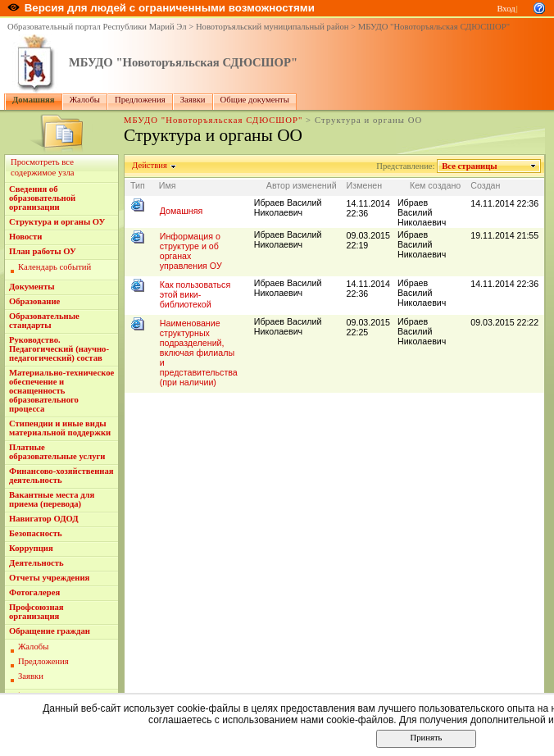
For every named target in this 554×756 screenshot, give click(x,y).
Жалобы (85, 100)
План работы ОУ (43, 251)
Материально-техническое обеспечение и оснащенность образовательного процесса (61, 391)
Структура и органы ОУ (57, 222)
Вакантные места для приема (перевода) (52, 499)
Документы (32, 287)
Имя (168, 185)
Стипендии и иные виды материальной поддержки (60, 428)
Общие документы (255, 100)
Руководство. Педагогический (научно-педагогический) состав (59, 349)
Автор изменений (302, 185)
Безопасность (36, 533)
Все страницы (470, 166)
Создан (485, 185)
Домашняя (34, 100)
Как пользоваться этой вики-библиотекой (195, 294)
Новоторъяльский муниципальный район (272, 27)
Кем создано (435, 185)
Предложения (140, 100)
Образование (34, 301)
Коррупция (31, 548)
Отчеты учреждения (49, 578)
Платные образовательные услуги (57, 452)
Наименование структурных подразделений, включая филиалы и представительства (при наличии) (199, 353)
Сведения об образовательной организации (42, 198)
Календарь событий (54, 267)
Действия (150, 165)
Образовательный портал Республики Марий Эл (97, 27)
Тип (138, 185)
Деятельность (36, 563)
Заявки (193, 100)
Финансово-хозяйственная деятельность (61, 476)
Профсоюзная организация (36, 612)
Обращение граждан (50, 631)
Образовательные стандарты (44, 321)
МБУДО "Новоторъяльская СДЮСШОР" (434, 27)
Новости (25, 237)
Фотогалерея (34, 592)
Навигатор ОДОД (44, 519)
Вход (506, 9)
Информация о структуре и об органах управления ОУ (191, 251)
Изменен (365, 185)
